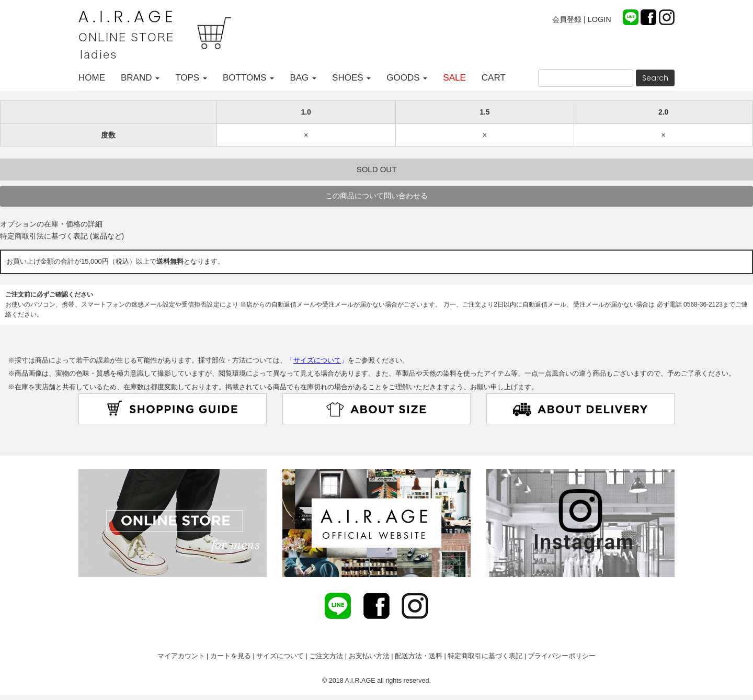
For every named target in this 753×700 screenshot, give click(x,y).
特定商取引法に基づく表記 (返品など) (62, 236)
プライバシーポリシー (562, 656)
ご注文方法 (326, 656)
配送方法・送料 (419, 656)
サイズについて (280, 656)
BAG (303, 78)
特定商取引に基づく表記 (485, 656)
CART (494, 78)
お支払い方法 (369, 656)
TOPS (191, 78)
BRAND (140, 78)
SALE (454, 78)
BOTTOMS (248, 78)
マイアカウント (181, 656)
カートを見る (231, 656)
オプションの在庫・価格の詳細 (51, 224)
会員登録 (567, 19)
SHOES (351, 78)
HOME (92, 78)
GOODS (407, 78)
